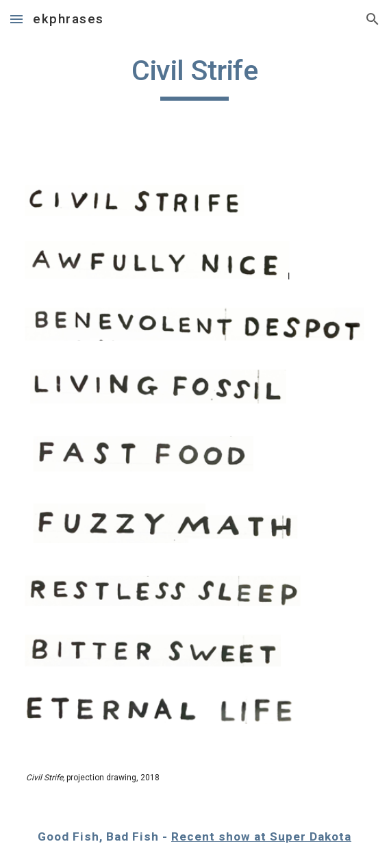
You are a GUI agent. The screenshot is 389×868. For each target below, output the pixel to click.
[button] (16, 19)
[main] (194, 77)
